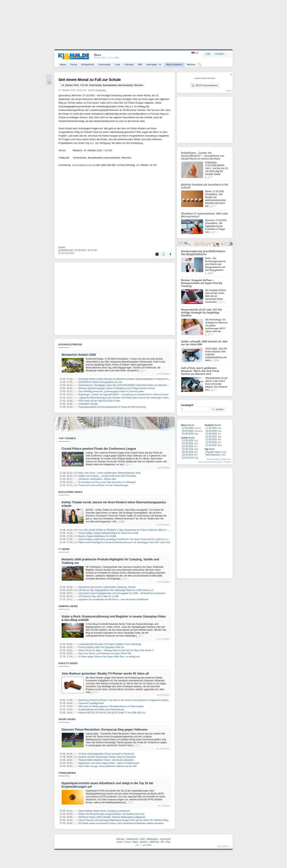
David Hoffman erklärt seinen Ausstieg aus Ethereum (104, 811)
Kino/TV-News (68, 663)
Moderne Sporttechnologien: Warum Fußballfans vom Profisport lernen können (117, 388)
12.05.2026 (211, 442)
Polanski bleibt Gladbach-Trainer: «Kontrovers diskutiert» (106, 760)
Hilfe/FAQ (154, 842)
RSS (168, 842)
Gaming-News (68, 606)
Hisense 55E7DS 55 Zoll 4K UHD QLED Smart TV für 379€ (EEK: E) (112, 713)
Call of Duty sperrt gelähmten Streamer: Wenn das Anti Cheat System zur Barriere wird (200, 371)
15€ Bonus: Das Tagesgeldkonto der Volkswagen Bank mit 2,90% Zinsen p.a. (116, 590)
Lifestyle (129, 65)
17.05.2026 (211, 428)
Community (104, 65)
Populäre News (213, 452)
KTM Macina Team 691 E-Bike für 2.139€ (98, 596)
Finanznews (67, 773)
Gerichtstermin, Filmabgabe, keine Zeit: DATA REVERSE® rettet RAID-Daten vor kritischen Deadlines (128, 385)
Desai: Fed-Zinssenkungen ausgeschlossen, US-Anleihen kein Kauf (111, 814)
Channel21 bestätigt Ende (91, 703)
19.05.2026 (188, 455)
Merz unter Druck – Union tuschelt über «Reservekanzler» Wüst (109, 473)
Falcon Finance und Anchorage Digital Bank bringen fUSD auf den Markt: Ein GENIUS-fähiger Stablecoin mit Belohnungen (138, 820)
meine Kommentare (207, 462)
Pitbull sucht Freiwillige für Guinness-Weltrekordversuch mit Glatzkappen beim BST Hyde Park (124, 542)
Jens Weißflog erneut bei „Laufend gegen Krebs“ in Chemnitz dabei (111, 391)
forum (229, 91)
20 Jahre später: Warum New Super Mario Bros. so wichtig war (109, 657)
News (63, 65)
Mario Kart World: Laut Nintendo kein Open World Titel (105, 654)
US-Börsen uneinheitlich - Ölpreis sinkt (97, 479)
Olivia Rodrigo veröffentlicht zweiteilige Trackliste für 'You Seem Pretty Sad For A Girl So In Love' (125, 539)
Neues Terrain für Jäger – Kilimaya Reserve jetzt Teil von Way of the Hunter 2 (116, 650)
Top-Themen (67, 438)
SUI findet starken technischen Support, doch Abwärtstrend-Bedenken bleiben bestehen (121, 823)
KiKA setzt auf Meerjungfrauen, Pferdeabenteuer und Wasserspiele (111, 706)
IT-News (64, 549)
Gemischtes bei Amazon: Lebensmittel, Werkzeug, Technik (107, 587)
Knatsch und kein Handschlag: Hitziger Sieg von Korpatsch (107, 757)
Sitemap (120, 839)
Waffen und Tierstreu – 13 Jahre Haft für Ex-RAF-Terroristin (107, 476)
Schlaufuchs (88, 65)
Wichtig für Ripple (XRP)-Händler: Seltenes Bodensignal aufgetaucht (112, 817)
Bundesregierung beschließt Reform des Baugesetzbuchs (203, 253)
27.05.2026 (188, 428)
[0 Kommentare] (66, 253)
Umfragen (154, 65)
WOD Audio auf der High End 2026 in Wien (99, 401)
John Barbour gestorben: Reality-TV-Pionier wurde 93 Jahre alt (105, 674)
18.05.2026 (188, 458)
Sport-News (67, 719)
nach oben (223, 846)
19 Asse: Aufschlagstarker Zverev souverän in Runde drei (106, 754)
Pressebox (101, 90)
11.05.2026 (211, 445)
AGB (142, 839)
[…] (140, 371)
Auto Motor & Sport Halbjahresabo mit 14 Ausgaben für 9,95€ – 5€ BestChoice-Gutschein (122, 593)
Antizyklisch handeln (88, 404)
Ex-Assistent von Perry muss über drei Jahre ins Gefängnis (107, 482)
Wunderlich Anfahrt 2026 (79, 355)
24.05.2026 (188, 440)
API (162, 842)
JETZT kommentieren (204, 85)
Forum (74, 65)
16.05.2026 (211, 431)
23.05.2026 (188, 443)
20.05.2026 (188, 452)
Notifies (228, 462)
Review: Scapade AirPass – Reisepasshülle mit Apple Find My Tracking (202, 283)
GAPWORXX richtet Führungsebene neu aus (100, 382)
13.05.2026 (211, 439)
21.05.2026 (188, 449)
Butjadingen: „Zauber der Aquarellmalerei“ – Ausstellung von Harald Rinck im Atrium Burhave (124, 395)
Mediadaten (152, 839)
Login (208, 54)
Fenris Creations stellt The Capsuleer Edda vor (101, 647)
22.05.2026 (188, 446)
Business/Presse (70, 344)
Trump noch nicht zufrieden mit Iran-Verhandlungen (103, 485)
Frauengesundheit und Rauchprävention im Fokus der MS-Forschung (112, 407)
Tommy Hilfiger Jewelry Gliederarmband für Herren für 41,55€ (108, 533)
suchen (218, 409)
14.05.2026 (211, 437)
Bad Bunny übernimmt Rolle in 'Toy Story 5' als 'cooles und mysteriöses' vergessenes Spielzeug (125, 700)
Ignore (220, 462)
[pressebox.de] (66, 250)
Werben (191, 65)
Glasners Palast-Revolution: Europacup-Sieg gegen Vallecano (105, 730)
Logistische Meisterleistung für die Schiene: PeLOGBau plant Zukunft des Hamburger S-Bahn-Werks (127, 398)
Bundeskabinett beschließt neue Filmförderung (101, 710)
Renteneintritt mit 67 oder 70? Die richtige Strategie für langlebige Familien (201, 313)
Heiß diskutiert (213, 455)
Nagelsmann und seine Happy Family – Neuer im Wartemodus (109, 763)
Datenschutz (132, 839)
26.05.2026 (188, 431)
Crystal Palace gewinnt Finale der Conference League (99, 449)
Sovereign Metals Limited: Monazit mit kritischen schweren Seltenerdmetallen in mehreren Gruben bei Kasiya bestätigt (136, 379)
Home (120, 842)
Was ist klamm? (174, 65)
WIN (140, 65)
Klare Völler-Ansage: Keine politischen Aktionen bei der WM (107, 766)
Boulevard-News (70, 492)
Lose (117, 65)
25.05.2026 (188, 434)
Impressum (165, 839)
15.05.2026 (211, 434)
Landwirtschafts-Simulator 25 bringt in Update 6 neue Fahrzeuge (110, 644)
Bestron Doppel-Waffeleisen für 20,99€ (97, 536)
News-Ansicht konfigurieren (219, 459)
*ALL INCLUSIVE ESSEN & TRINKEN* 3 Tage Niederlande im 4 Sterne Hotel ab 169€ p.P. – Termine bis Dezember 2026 (137, 530)
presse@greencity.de (84, 165)
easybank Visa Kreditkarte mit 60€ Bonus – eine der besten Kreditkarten (113, 600)
